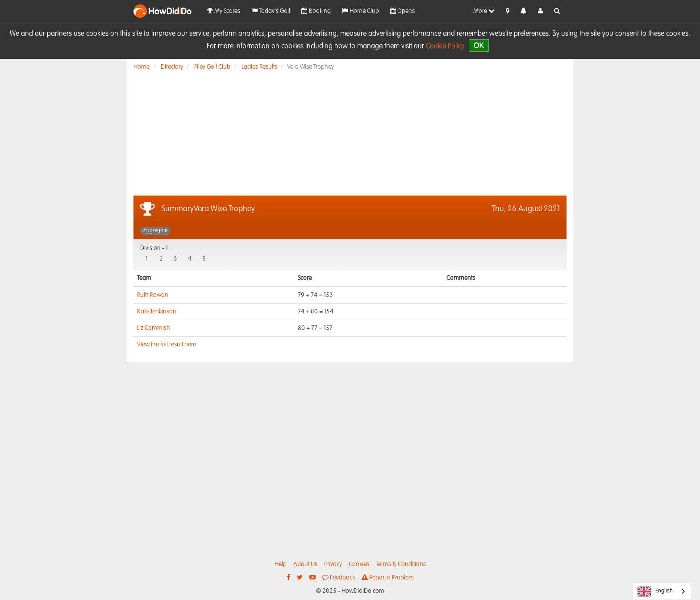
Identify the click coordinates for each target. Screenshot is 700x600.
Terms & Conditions (401, 564)
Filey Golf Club (212, 67)
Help (281, 564)
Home (142, 67)
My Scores (224, 11)
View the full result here (167, 345)
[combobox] (662, 591)
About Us (305, 564)
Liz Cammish (154, 328)
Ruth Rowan (153, 295)
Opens (402, 11)
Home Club (360, 11)
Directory (172, 67)
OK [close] (479, 45)
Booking (316, 11)
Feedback (339, 577)
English (655, 592)
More (484, 11)
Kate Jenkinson (157, 312)
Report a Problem (388, 577)
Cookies (359, 564)
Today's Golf (271, 11)
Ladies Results (259, 67)
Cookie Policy (445, 46)
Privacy (333, 564)
